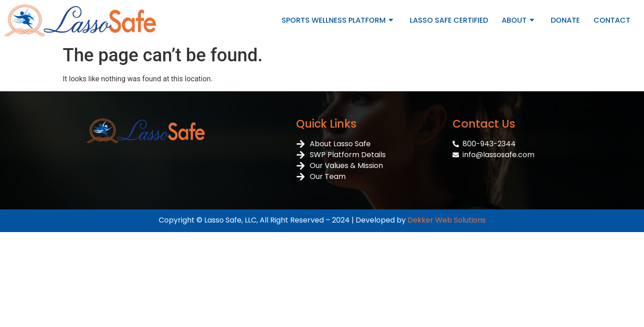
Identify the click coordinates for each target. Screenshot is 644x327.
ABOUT (518, 20)
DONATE (565, 20)
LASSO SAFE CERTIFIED (449, 20)
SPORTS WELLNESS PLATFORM (337, 20)
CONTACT (612, 20)
